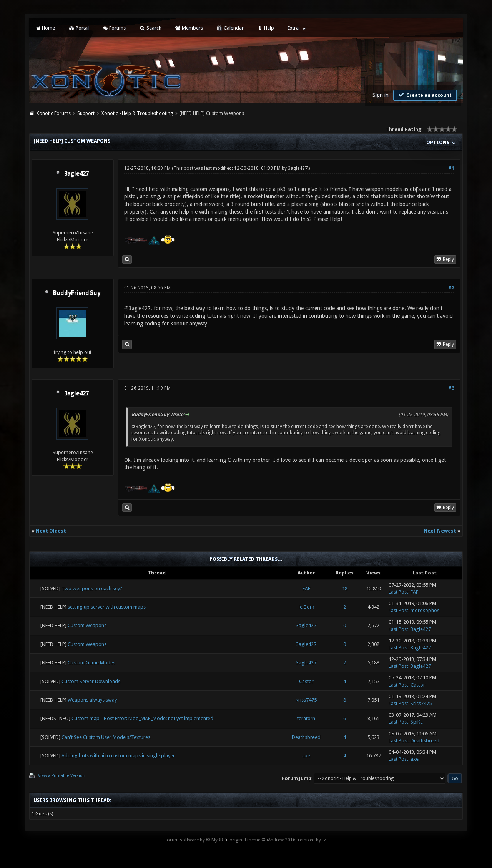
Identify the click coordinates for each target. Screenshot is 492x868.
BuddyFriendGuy (77, 293)
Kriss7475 (306, 700)
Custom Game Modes (91, 663)
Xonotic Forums (54, 113)
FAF (306, 588)
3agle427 (76, 174)
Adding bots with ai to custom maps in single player (118, 756)
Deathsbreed (306, 737)
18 (345, 588)
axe (306, 756)
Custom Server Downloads (91, 681)
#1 (451, 168)
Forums (114, 28)
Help (266, 28)
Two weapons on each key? (92, 588)
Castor (306, 681)
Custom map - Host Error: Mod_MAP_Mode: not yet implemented (142, 718)
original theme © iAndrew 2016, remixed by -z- (278, 840)
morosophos (425, 610)
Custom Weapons (87, 625)
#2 (451, 288)
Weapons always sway (92, 700)
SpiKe (417, 722)
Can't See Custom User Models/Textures (106, 737)
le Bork (306, 607)
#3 (451, 388)
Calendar (230, 28)
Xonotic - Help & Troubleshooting (137, 113)
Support (86, 113)
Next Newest (440, 531)
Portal (78, 28)
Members (189, 28)
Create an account (424, 95)
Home (45, 28)
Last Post (398, 592)
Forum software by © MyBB (194, 840)
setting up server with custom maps (107, 607)
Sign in (381, 95)
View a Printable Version (62, 776)
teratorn (306, 718)
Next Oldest (51, 531)
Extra (293, 28)
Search (150, 28)
